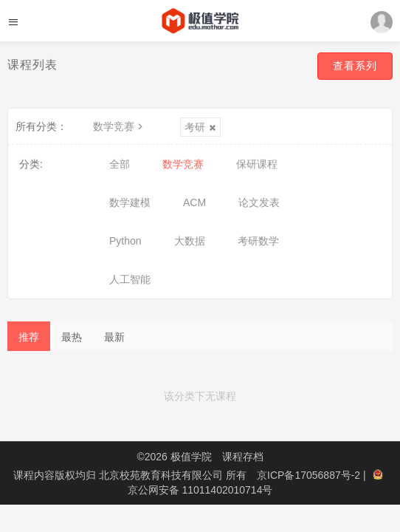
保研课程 (257, 164)
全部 (120, 164)
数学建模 (130, 202)
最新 (114, 337)
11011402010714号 (227, 490)
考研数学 (258, 241)
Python (125, 241)
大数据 (190, 241)
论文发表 (259, 202)
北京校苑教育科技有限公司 (162, 475)
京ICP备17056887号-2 (310, 475)
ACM (194, 202)
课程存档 (243, 457)
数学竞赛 (120, 126)
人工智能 (130, 279)
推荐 (29, 337)
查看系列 (355, 66)
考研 (200, 127)
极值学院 (191, 457)
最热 (72, 337)
